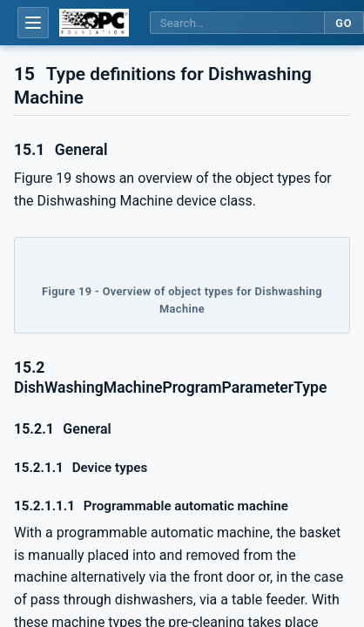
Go (344, 23)
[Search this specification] (237, 23)
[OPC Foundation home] (94, 23)
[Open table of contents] (33, 23)
